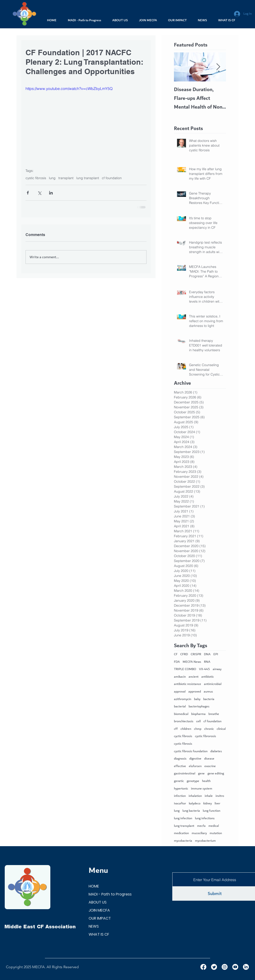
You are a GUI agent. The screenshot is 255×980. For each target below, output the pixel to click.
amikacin (180, 677)
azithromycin (183, 699)
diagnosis (180, 759)
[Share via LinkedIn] (51, 193)
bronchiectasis (184, 722)
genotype (193, 781)
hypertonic (181, 789)
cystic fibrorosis (205, 736)
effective (180, 766)
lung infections (205, 819)
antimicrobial (213, 684)
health (206, 781)
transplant (66, 178)
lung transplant (88, 178)
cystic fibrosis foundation (191, 752)
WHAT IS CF (99, 934)
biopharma (198, 714)
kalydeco (195, 804)
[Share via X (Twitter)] (39, 193)
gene (201, 774)
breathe (214, 714)
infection (180, 796)
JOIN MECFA (99, 910)
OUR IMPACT (100, 918)
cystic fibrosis (36, 178)
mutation (216, 833)
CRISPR (196, 655)
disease (209, 759)
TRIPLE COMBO (185, 669)
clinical (221, 729)
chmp (198, 729)
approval (180, 692)
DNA (207, 655)
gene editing (216, 774)
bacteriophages (199, 707)
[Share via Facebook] (28, 193)
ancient (194, 677)
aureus (208, 692)
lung (52, 178)
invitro (220, 796)
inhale (209, 796)
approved (195, 692)
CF (176, 655)
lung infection (183, 819)
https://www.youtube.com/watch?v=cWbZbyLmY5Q (69, 89)
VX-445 (204, 669)
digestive (195, 759)
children (186, 729)
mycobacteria (183, 841)
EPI (216, 655)
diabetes (216, 752)
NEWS (94, 926)
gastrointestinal (185, 774)
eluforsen (195, 766)
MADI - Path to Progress (110, 894)
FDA (177, 662)
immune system (202, 789)
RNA (207, 662)
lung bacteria (191, 811)
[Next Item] (218, 67)
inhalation (195, 796)
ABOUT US (98, 902)
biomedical (181, 714)
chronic (209, 729)
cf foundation (112, 178)
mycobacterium (205, 841)
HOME (94, 886)
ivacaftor (180, 804)
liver (217, 804)
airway (217, 669)
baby (197, 699)
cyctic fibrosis (183, 736)
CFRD (184, 655)
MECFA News (192, 662)
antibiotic (208, 677)
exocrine (210, 766)
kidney (207, 804)
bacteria (209, 699)
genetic (179, 781)
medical (214, 826)
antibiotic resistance (188, 684)
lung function (212, 811)
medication (181, 833)
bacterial (180, 707)
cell (198, 722)
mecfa (201, 826)
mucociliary (199, 833)
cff (176, 729)
